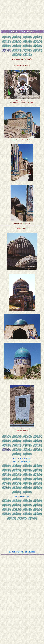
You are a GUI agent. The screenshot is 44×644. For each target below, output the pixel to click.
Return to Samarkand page (22, 458)
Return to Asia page (22, 496)
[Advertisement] (22, 14)
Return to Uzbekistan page (22, 461)
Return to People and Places (22, 552)
